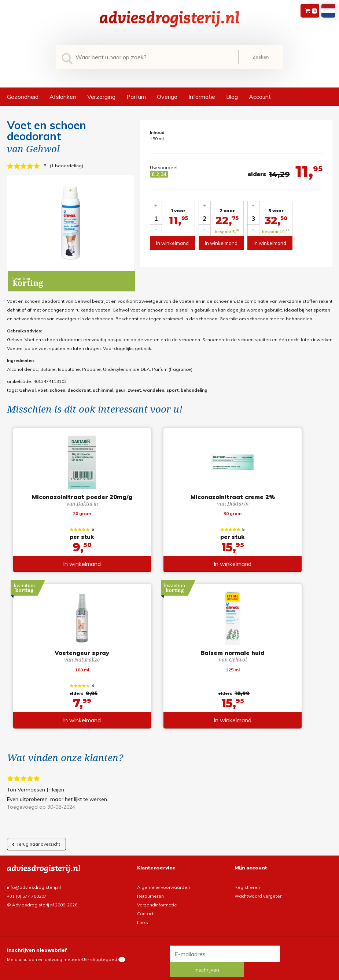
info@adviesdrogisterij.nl (34, 881)
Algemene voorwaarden (163, 881)
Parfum (136, 97)
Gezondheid (23, 97)
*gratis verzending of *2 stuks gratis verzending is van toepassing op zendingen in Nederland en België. (170, 974)
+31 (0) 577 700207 (27, 890)
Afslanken (63, 97)
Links (143, 916)
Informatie (202, 97)
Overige (167, 97)
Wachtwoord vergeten (259, 890)
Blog (232, 97)
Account (260, 97)
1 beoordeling (67, 166)
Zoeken (261, 57)
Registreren (247, 881)
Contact (145, 908)
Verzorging (101, 97)
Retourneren (150, 890)
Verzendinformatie (157, 899)
